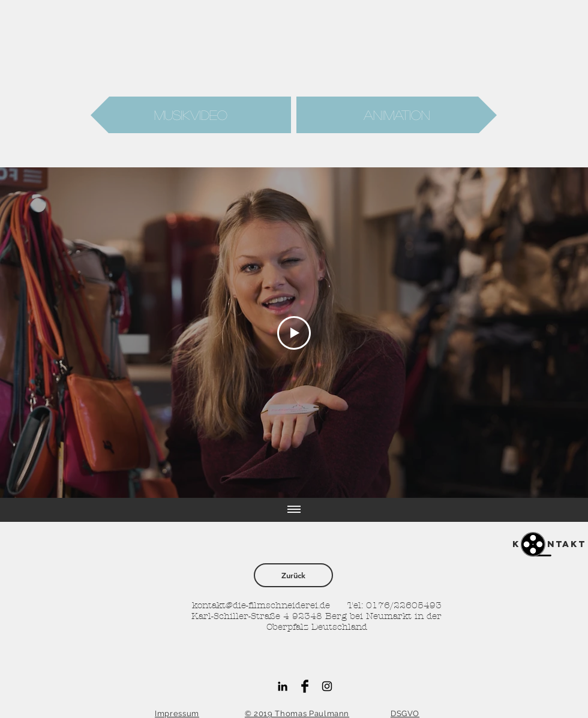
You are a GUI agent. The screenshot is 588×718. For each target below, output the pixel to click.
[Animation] (397, 115)
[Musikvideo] (191, 115)
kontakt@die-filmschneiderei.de (261, 605)
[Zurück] (293, 575)
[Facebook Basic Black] (305, 686)
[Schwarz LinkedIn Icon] (283, 686)
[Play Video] (294, 333)
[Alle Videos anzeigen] (294, 510)
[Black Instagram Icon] (327, 686)
